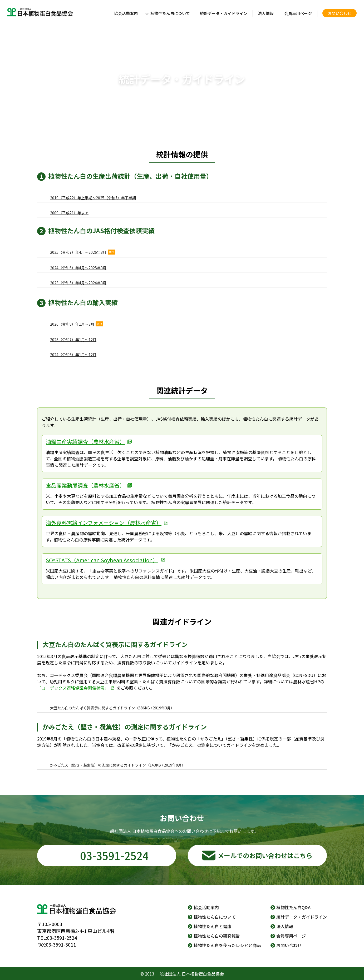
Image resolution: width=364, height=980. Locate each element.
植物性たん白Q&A (293, 907)
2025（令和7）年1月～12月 (73, 340)
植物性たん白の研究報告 (217, 936)
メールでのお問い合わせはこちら (265, 855)
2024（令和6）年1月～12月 (73, 355)
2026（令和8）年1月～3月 (77, 324)
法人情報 (266, 13)
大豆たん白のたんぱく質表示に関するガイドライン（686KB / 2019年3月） (112, 708)
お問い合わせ (340, 13)
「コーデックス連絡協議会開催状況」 (73, 688)
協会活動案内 (126, 13)
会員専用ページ (298, 13)
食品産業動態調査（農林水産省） (85, 485)
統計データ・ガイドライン (224, 13)
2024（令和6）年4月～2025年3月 (78, 268)
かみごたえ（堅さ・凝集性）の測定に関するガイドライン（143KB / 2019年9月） (118, 765)
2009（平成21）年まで (69, 213)
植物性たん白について (170, 13)
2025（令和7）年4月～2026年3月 (83, 252)
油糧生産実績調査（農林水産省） (85, 442)
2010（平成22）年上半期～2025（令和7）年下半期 (93, 198)
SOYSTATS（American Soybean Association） (102, 560)
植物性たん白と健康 (213, 926)
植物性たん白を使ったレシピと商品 (227, 945)
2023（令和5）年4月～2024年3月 (78, 283)
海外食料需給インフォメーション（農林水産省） (104, 523)
